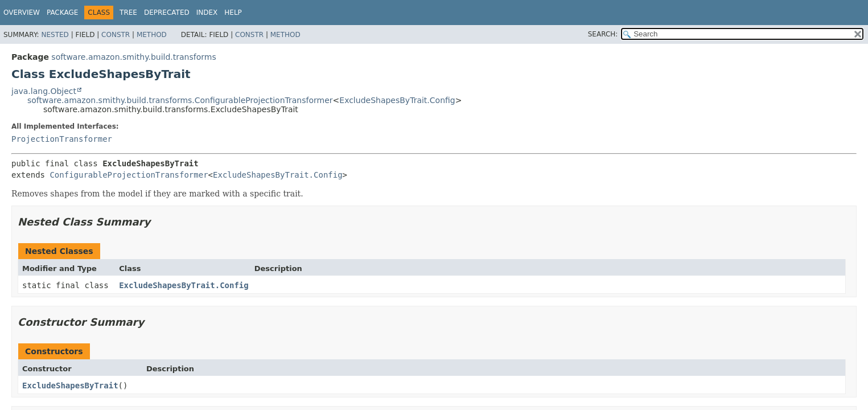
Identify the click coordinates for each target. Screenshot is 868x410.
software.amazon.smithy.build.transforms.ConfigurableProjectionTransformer (180, 100)
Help (233, 13)
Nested (55, 35)
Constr (116, 35)
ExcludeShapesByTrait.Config (397, 100)
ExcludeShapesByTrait (70, 386)
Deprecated (167, 13)
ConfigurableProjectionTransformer (129, 175)
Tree (128, 13)
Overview (22, 13)
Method (152, 35)
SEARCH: (603, 34)
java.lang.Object (44, 91)
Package (62, 13)
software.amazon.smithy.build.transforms (133, 57)
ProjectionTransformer (62, 139)
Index (207, 13)
